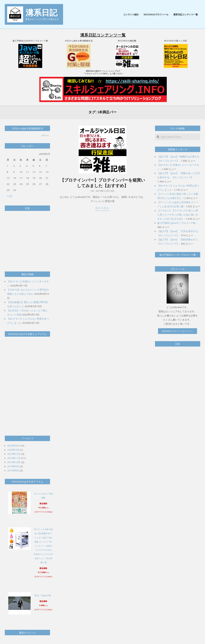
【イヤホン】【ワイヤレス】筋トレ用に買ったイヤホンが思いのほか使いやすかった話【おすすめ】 (178, 215)
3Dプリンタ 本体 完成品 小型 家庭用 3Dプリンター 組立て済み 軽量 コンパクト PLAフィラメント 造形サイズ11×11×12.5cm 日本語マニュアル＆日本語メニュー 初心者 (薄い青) (43, 546)
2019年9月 (13, 466)
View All (45, 135)
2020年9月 (13, 446)
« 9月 (10, 196)
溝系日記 (41, 13)
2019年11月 (14, 458)
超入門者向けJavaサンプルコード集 (176, 223)
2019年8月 (13, 470)
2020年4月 (13, 450)
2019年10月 (14, 462)
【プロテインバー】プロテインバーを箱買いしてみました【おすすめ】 (103, 183)
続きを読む (103, 208)
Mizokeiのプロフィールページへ (178, 331)
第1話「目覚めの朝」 (43, 595)
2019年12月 (14, 454)
